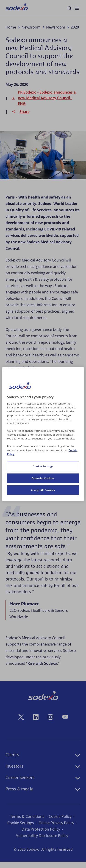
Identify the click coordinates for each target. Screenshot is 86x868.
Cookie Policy (60, 816)
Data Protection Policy (41, 836)
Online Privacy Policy (41, 829)
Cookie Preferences (41, 823)
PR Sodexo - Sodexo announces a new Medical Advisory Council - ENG (43, 98)
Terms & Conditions (27, 816)
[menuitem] (17, 7)
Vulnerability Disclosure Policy (42, 842)
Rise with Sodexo (42, 663)
